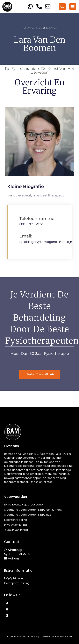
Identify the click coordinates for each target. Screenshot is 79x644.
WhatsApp (15, 550)
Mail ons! (14, 558)
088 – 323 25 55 (31, 224)
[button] (62, 7)
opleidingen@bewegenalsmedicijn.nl (47, 242)
